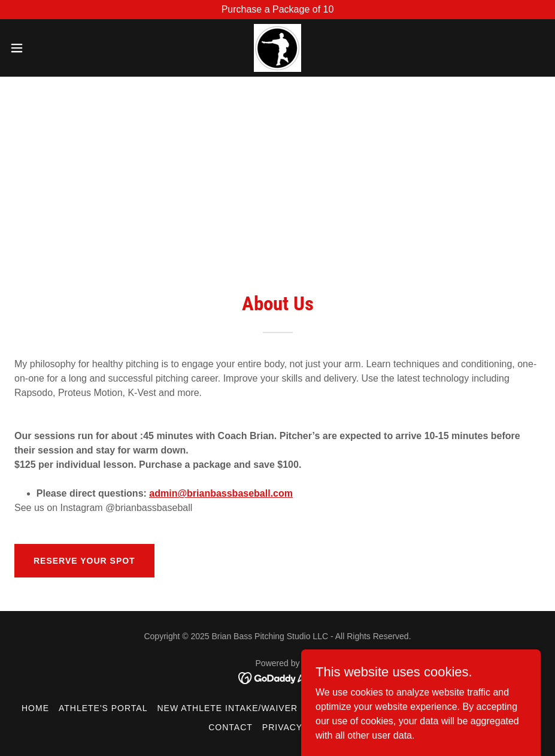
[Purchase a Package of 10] (277, 10)
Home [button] (35, 708)
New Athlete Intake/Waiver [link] (227, 708)
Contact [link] (231, 727)
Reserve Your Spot (84, 561)
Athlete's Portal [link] (103, 708)
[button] (46, 48)
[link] (277, 48)
